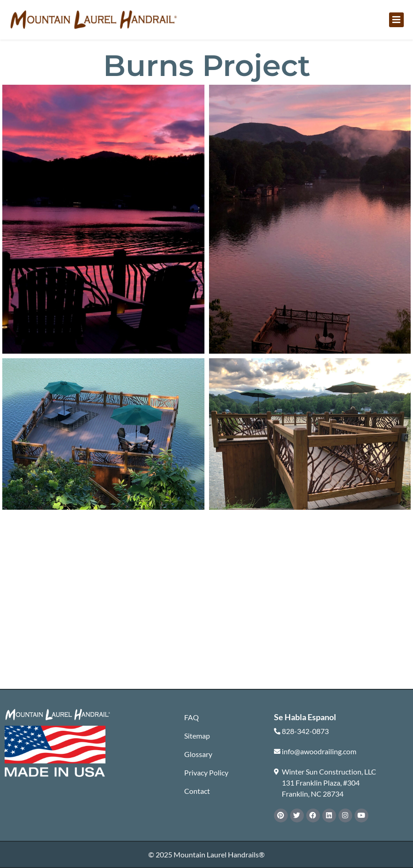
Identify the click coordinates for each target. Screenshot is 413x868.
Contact (197, 791)
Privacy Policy (206, 772)
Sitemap (197, 736)
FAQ (192, 717)
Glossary (198, 754)
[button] (396, 20)
